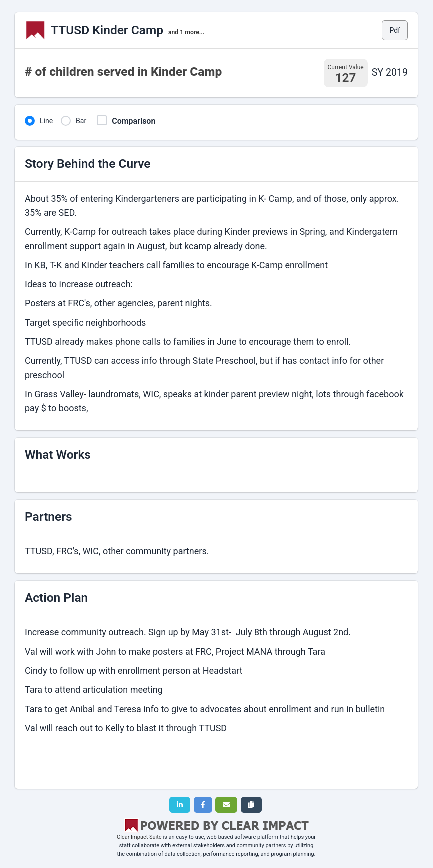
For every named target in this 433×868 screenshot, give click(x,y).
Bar (81, 121)
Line (46, 121)
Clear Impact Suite (139, 837)
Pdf (395, 30)
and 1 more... (186, 32)
